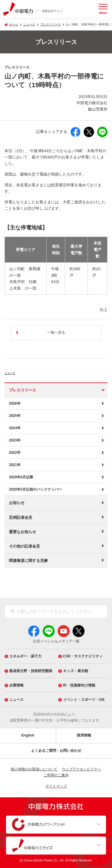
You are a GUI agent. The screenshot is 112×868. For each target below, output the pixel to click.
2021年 (15, 465)
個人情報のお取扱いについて (34, 769)
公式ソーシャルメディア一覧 (56, 641)
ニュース (16, 372)
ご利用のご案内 (56, 775)
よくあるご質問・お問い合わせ (56, 751)
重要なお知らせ (23, 532)
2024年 (15, 428)
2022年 (15, 453)
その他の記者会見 (24, 546)
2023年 (15, 440)
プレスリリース (50, 24)
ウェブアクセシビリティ (82, 769)
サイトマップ (56, 786)
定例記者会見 (21, 517)
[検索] (13, 612)
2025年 (15, 416)
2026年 (15, 403)
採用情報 (84, 735)
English (28, 735)
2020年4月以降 (21, 477)
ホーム (14, 24)
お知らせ (17, 503)
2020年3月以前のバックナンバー (35, 489)
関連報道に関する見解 (28, 561)
